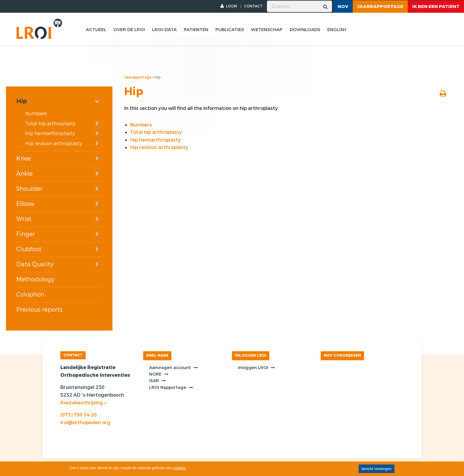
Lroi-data (164, 30)
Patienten (196, 30)
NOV (343, 7)
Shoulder (29, 189)
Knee (24, 159)
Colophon (30, 295)
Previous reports (39, 310)
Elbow (25, 204)
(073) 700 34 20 (79, 415)
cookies (179, 468)
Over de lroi (129, 30)
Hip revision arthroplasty (54, 144)
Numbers (36, 114)
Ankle (24, 174)
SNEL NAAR (157, 355)
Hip (22, 101)
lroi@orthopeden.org (85, 423)
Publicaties (230, 30)
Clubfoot (29, 249)
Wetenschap (267, 30)
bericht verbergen (377, 469)
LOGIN (229, 6)
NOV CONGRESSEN (342, 355)
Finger (26, 234)
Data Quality (35, 264)
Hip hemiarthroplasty (50, 133)
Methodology (35, 279)
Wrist (24, 219)
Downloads (305, 30)
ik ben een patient (436, 7)
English (337, 30)
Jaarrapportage (380, 7)
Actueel (96, 30)
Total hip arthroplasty (50, 124)
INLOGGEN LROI (251, 355)
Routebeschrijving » (83, 403)
